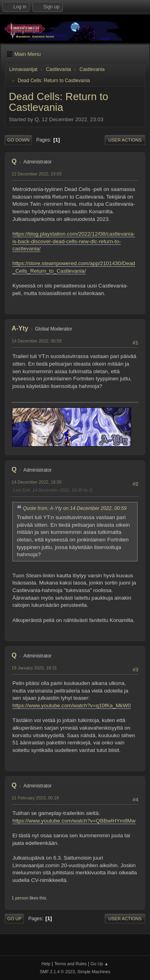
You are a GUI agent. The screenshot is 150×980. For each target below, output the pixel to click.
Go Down (18, 140)
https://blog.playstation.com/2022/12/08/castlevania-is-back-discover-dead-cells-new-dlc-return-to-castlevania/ (74, 241)
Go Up (14, 919)
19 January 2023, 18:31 (34, 668)
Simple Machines (94, 972)
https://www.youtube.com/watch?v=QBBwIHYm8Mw (74, 821)
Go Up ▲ (99, 964)
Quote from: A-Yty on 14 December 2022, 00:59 (75, 508)
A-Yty (20, 328)
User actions (125, 140)
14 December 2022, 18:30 (37, 482)
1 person (20, 898)
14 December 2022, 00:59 (37, 341)
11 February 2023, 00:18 (35, 798)
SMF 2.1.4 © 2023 (57, 972)
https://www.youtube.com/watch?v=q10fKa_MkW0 (72, 705)
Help (46, 964)
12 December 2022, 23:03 (37, 174)
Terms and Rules (71, 964)
